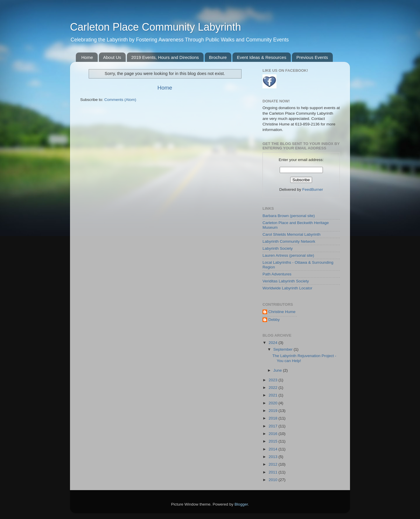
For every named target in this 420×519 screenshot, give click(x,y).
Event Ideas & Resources (261, 57)
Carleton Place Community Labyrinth (155, 27)
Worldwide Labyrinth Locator (287, 288)
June (278, 370)
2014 (274, 449)
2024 (274, 343)
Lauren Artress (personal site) (288, 255)
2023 (274, 380)
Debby (274, 320)
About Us (112, 57)
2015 (274, 441)
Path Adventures (277, 274)
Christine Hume (282, 312)
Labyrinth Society (278, 248)
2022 (274, 388)
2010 (274, 480)
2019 (274, 411)
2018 (274, 418)
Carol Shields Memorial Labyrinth (292, 234)
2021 (274, 395)
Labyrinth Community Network (289, 241)
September (283, 349)
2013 (274, 457)
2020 (274, 403)
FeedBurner (313, 189)
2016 (274, 434)
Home (87, 57)
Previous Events (312, 57)
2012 (274, 464)
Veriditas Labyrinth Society (286, 281)
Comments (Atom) (120, 100)
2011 (274, 472)
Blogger (241, 504)
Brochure (218, 57)
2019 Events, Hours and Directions (165, 57)
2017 (274, 426)
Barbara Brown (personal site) (289, 216)
